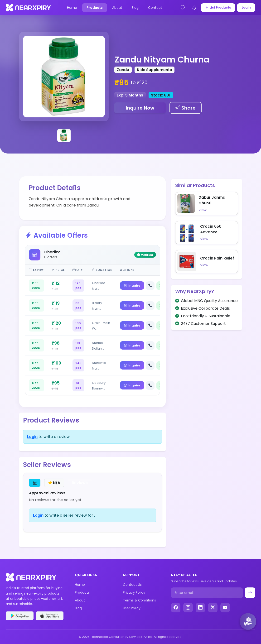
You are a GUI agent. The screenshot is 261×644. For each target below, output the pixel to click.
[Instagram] (188, 608)
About (117, 8)
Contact (155, 8)
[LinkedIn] (200, 608)
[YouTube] (225, 608)
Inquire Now (140, 108)
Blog (135, 8)
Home (72, 8)
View (203, 210)
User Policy (132, 608)
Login (246, 7)
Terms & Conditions (139, 600)
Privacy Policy (134, 592)
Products (94, 8)
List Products (218, 8)
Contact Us (132, 585)
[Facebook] (176, 608)
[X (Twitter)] (213, 608)
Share (186, 108)
